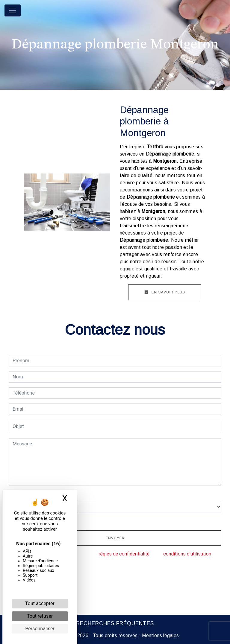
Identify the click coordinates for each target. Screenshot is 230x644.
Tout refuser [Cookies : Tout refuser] (40, 616)
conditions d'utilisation (187, 554)
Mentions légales (160, 635)
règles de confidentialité (124, 554)
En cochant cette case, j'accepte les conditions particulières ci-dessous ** (93, 521)
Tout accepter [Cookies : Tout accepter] (40, 603)
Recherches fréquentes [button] (115, 623)
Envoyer (115, 538)
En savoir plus (165, 292)
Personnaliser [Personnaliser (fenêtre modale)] (40, 629)
